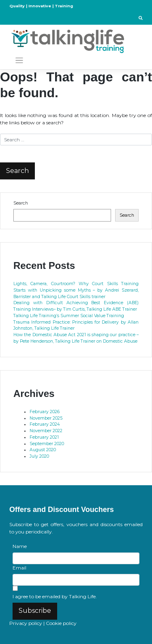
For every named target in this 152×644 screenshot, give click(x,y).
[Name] (76, 558)
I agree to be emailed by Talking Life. (55, 596)
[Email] (76, 580)
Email (19, 568)
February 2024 (45, 424)
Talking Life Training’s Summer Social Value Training (69, 316)
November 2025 (46, 418)
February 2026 (45, 412)
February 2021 (44, 437)
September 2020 (47, 444)
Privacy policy (26, 623)
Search (21, 203)
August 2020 (43, 450)
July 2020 (39, 456)
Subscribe (35, 611)
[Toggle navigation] (19, 61)
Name (20, 546)
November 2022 (46, 431)
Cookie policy (61, 623)
